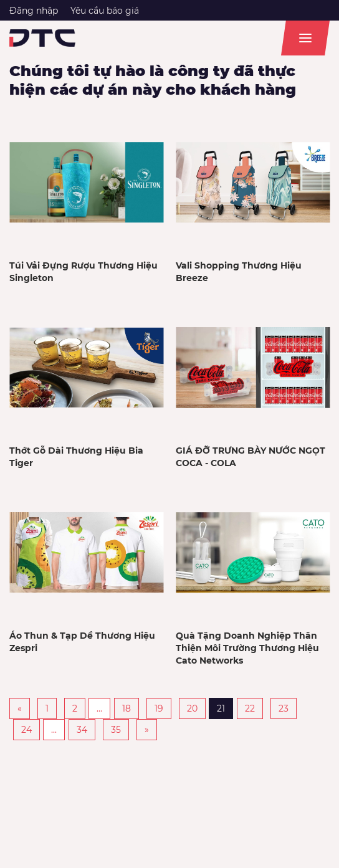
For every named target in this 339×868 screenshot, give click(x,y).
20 (192, 708)
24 (26, 730)
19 (159, 708)
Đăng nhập (34, 11)
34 (82, 730)
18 (127, 708)
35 (116, 730)
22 (250, 708)
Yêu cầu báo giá (105, 11)
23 (284, 708)
